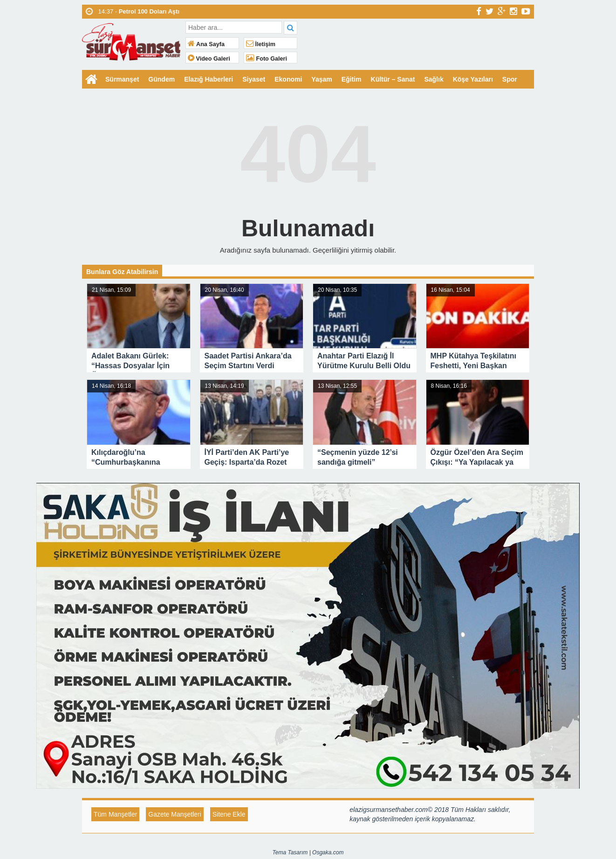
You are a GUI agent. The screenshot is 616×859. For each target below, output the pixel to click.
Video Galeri (209, 59)
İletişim (261, 44)
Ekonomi (288, 79)
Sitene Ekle (229, 814)
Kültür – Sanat (393, 79)
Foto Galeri (267, 59)
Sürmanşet (122, 79)
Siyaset (254, 79)
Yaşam (322, 79)
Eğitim (352, 79)
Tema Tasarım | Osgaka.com (308, 852)
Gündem (161, 79)
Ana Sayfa (206, 44)
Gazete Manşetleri (175, 814)
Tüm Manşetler (115, 814)
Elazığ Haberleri (209, 79)
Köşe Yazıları (473, 79)
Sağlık (434, 79)
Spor (510, 79)
